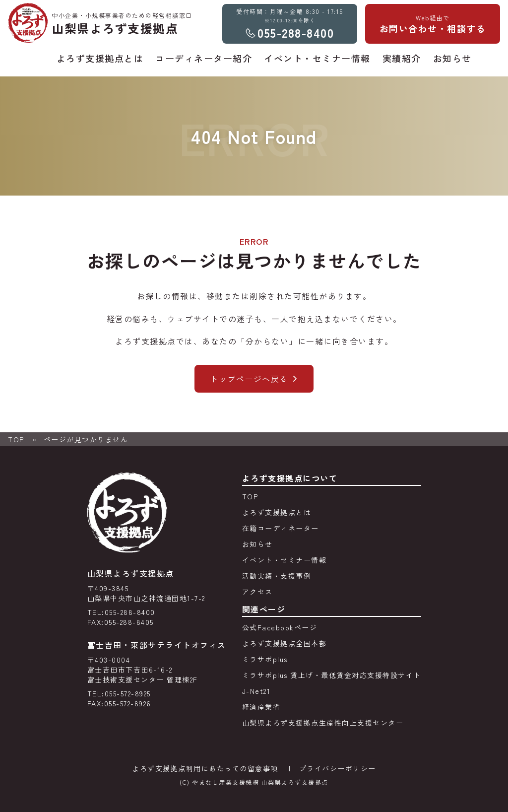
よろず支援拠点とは (277, 512)
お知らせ (257, 544)
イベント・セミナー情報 (285, 560)
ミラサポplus (265, 659)
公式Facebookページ (280, 627)
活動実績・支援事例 (277, 576)
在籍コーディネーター (281, 528)
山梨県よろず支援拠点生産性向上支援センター (323, 723)
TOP (16, 439)
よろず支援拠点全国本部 (285, 643)
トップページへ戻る (249, 379)
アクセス (257, 592)
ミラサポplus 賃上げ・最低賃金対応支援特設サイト (332, 675)
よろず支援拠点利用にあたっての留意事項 (205, 768)
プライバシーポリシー (338, 768)
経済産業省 (261, 707)
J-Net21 (256, 691)
